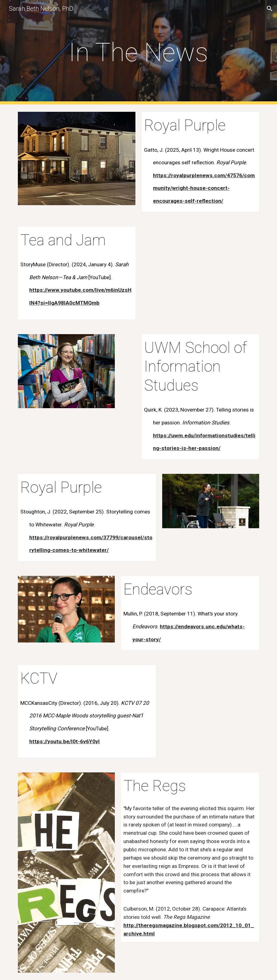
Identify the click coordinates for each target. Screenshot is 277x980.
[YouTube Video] (211, 692)
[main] (138, 52)
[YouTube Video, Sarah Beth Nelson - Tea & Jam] (200, 265)
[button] (270, 9)
